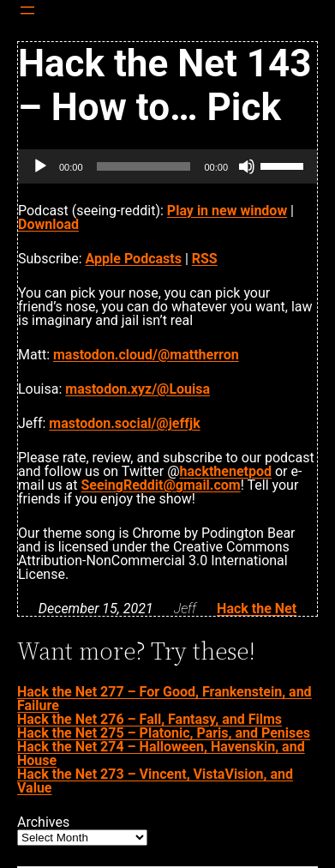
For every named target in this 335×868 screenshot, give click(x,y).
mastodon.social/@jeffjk (124, 423)
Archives (43, 823)
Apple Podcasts (134, 259)
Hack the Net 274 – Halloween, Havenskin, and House (161, 753)
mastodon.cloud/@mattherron (146, 355)
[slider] (144, 166)
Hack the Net (257, 609)
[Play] (40, 166)
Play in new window (227, 211)
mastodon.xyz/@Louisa (138, 389)
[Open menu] (27, 10)
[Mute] (247, 166)
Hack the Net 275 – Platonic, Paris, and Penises (164, 733)
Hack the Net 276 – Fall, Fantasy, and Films (150, 719)
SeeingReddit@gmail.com (160, 485)
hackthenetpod (226, 471)
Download (48, 224)
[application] (167, 166)
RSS (205, 259)
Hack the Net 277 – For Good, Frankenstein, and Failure (165, 699)
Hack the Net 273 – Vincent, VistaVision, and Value (155, 781)
